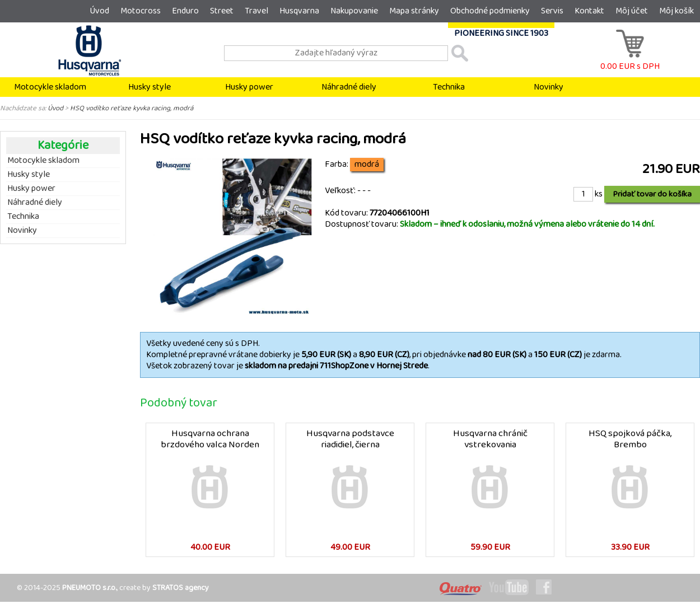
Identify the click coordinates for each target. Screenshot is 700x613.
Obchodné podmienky (490, 11)
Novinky (549, 87)
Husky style (150, 87)
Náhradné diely (349, 87)
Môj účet (632, 11)
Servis (552, 11)
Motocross (141, 11)
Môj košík (676, 11)
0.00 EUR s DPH (630, 61)
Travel (256, 11)
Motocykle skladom (50, 87)
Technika (449, 87)
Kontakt (589, 11)
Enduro (185, 11)
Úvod (99, 11)
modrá (367, 165)
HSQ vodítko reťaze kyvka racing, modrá (132, 108)
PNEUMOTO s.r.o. (89, 588)
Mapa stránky (414, 11)
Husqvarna (299, 11)
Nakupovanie (354, 11)
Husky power (249, 87)
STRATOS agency (181, 588)
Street (222, 11)
